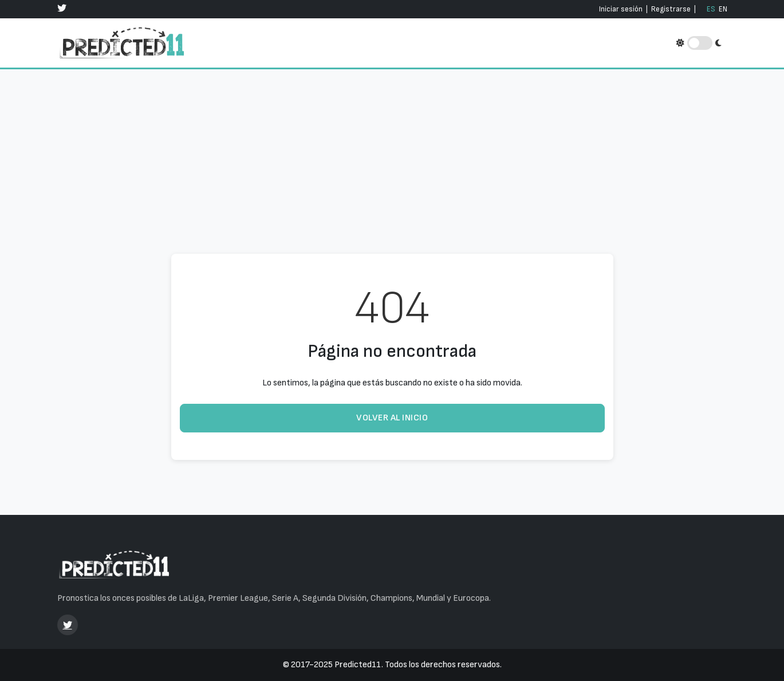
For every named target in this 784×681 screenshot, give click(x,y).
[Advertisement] (392, 145)
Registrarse (671, 9)
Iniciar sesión (621, 9)
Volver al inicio (392, 418)
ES (711, 9)
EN (723, 9)
